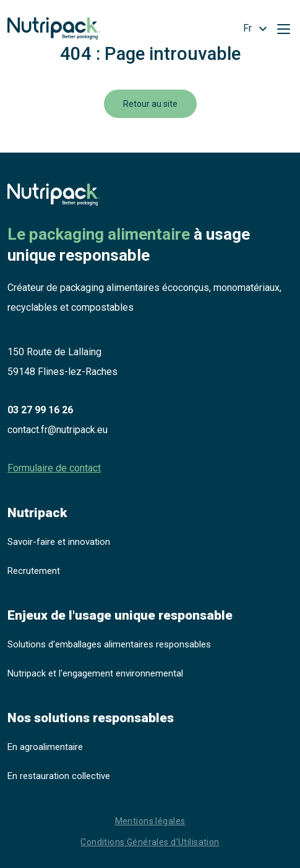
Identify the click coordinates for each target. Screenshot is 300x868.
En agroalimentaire (45, 747)
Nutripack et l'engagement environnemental (95, 673)
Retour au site (150, 104)
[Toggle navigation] (283, 28)
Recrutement (34, 571)
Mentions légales (150, 821)
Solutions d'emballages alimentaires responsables (109, 644)
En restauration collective (59, 776)
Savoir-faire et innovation (59, 542)
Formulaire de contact (54, 468)
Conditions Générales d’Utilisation (150, 842)
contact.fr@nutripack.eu (58, 430)
